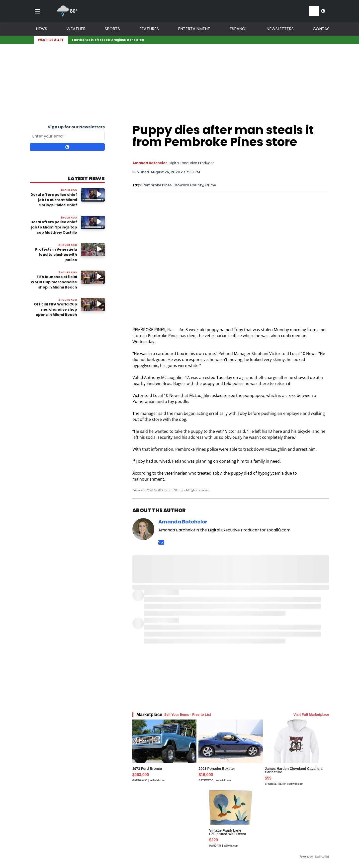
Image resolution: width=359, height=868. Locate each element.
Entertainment (194, 29)
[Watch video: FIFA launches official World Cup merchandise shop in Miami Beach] (93, 277)
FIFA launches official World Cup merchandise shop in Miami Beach (54, 282)
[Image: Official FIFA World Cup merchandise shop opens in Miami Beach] (93, 305)
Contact (323, 29)
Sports (112, 29)
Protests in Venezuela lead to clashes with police (56, 255)
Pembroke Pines (157, 185)
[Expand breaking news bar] (328, 40)
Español (238, 29)
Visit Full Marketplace (311, 715)
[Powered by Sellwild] (322, 857)
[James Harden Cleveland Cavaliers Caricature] (297, 755)
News (42, 29)
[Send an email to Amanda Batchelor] (161, 542)
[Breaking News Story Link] (195, 40)
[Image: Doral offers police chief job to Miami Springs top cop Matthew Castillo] (93, 222)
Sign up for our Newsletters (76, 127)
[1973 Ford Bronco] (165, 755)
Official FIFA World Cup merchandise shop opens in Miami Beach (55, 309)
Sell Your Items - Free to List (188, 715)
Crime (211, 185)
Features (149, 29)
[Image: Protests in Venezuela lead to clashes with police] (93, 250)
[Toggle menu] (38, 11)
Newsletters (280, 29)
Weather (76, 29)
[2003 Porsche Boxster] (231, 755)
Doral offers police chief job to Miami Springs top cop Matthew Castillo (54, 227)
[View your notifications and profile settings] (314, 11)
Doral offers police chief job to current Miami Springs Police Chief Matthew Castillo (54, 202)
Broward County (188, 185)
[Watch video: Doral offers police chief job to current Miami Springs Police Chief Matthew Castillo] (93, 195)
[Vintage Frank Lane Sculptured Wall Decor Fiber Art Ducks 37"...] (231, 821)
